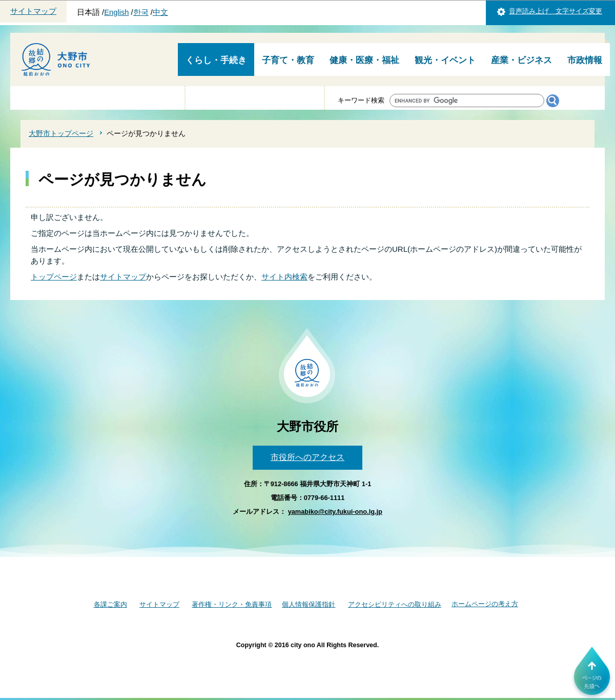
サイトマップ (33, 11)
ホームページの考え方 (485, 604)
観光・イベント (445, 60)
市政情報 (585, 60)
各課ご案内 (110, 604)
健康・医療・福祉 (364, 60)
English (116, 12)
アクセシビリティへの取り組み (395, 604)
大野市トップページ (61, 133)
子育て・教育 (288, 60)
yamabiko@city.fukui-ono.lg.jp (335, 512)
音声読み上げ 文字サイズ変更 (556, 11)
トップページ (54, 277)
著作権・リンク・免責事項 (232, 604)
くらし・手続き (216, 60)
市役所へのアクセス (307, 457)
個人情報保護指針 (309, 604)
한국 (141, 12)
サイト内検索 (284, 277)
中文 (160, 12)
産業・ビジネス (521, 60)
